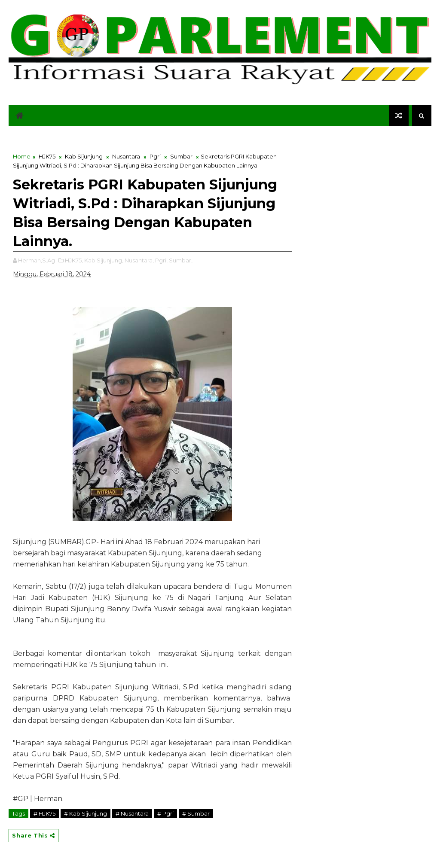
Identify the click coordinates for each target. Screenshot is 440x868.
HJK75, (74, 260)
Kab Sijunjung (84, 156)
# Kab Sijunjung (86, 813)
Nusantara (126, 156)
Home (22, 156)
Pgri (155, 156)
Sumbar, (181, 260)
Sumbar (181, 156)
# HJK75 (44, 813)
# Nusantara (132, 813)
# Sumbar (196, 813)
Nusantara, (139, 260)
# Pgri (165, 813)
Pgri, (161, 260)
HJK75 (47, 156)
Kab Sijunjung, (104, 260)
